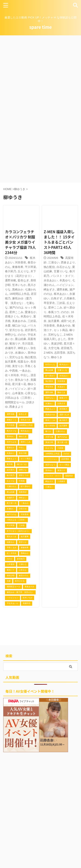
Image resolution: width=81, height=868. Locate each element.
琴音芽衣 (49, 303)
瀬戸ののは (16, 308)
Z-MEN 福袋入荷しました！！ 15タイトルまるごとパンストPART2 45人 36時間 (59, 242)
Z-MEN (48, 353)
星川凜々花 (19, 384)
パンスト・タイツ (62, 276)
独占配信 (30, 357)
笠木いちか (19, 285)
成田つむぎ (68, 321)
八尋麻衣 (69, 298)
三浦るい (54, 262)
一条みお (25, 371)
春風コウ (54, 312)
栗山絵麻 (21, 339)
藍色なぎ (23, 280)
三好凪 (32, 321)
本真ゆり (26, 316)
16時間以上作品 (19, 294)
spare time (40, 27)
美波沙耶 (57, 344)
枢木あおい (61, 294)
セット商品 (61, 330)
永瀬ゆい (21, 353)
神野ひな (11, 335)
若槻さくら (12, 316)
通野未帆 (11, 280)
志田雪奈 (60, 353)
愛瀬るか (30, 312)
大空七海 (54, 348)
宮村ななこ (55, 335)
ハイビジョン (18, 389)
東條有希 (18, 267)
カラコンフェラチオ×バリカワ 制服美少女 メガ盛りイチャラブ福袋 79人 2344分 (20, 242)
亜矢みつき (22, 380)
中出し (25, 375)
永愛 (8, 326)
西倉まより (16, 407)
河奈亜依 (21, 262)
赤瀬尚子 (11, 348)
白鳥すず (57, 298)
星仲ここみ (16, 312)
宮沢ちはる (16, 357)
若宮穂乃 (67, 348)
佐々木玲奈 (12, 375)
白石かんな (64, 267)
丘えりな (23, 271)
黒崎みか (18, 290)
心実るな (30, 393)
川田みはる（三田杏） (19, 398)
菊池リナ (15, 344)
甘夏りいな (61, 271)
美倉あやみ (19, 321)
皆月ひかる (16, 330)
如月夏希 (11, 362)
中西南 (13, 371)
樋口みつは (19, 326)
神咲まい (23, 348)
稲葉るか (23, 362)
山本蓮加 (18, 393)
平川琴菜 (30, 267)
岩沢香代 (30, 330)
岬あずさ (49, 290)
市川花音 (28, 344)
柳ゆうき (57, 357)
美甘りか (18, 366)
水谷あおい (51, 280)
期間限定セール (15, 402)
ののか (22, 335)
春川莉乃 (11, 271)
